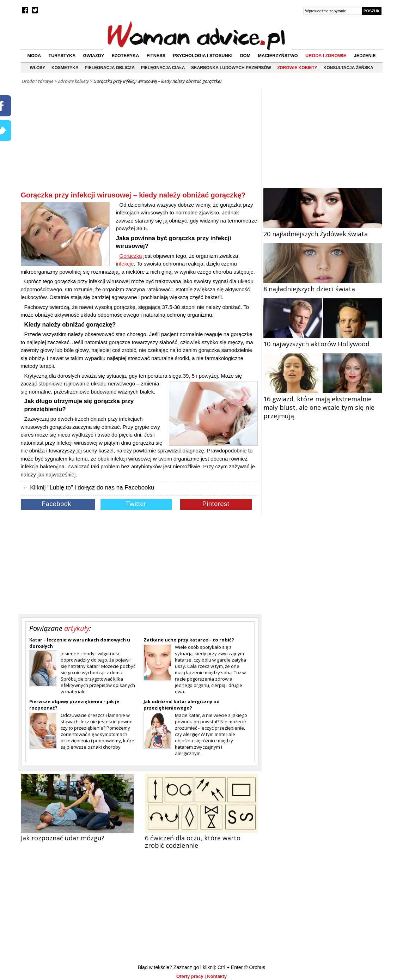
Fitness (156, 56)
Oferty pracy (190, 976)
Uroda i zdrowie (326, 56)
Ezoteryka (126, 56)
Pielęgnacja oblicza (110, 68)
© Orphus (255, 967)
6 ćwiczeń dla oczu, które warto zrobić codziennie (193, 842)
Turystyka (62, 56)
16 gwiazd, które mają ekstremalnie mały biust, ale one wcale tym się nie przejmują (323, 403)
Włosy (37, 68)
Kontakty (217, 976)
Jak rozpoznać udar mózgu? (63, 838)
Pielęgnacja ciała (163, 68)
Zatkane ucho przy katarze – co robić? (189, 640)
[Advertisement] (139, 141)
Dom (245, 56)
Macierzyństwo (278, 56)
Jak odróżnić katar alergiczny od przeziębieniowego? (182, 705)
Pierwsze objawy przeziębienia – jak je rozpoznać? (74, 705)
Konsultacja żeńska (349, 68)
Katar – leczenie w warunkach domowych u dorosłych (80, 643)
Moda (34, 56)
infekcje (125, 264)
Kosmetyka (65, 68)
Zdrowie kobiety (297, 68)
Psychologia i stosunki (203, 56)
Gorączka (131, 256)
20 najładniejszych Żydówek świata (323, 230)
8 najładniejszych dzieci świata (323, 285)
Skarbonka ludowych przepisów (231, 68)
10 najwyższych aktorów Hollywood (323, 340)
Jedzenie (365, 56)
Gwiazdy (94, 56)
